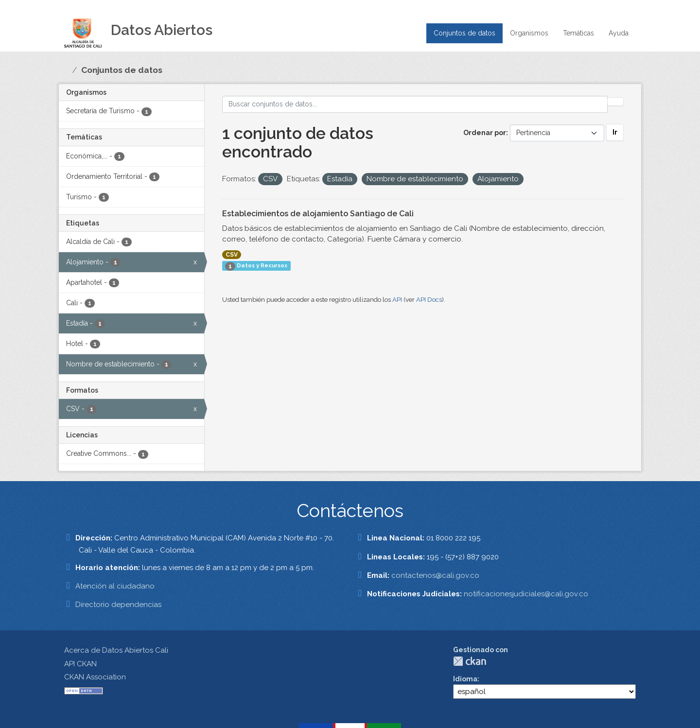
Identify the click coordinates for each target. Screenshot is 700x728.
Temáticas (578, 33)
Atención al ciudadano (115, 586)
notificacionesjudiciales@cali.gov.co (526, 594)
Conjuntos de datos (464, 33)
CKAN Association (95, 677)
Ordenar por (485, 133)
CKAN (470, 661)
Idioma (465, 679)
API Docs (429, 300)
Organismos (529, 33)
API (397, 300)
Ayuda (619, 33)
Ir (615, 132)
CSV (232, 255)
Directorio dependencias (118, 605)
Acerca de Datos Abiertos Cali (116, 650)
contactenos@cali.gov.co (435, 575)
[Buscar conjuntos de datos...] (415, 104)
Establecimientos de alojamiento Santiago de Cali (318, 214)
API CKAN (80, 664)
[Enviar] (615, 102)
